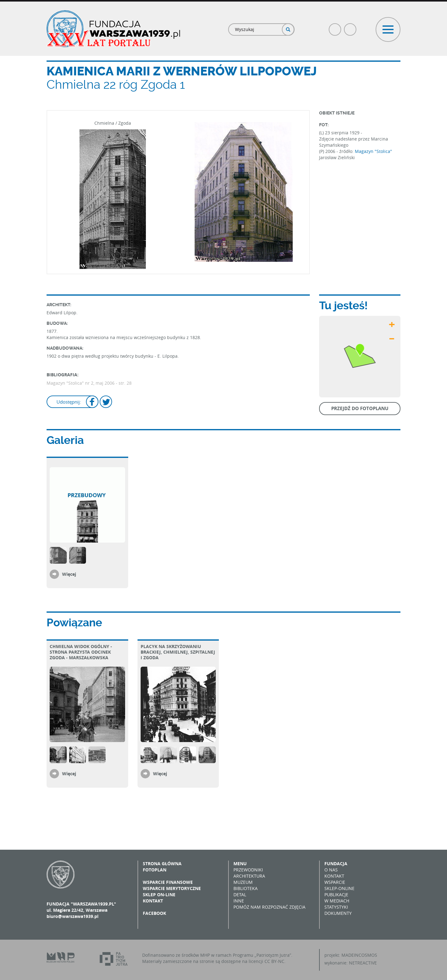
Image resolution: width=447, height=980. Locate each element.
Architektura (249, 876)
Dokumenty (338, 913)
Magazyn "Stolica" (373, 151)
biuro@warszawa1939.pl (72, 916)
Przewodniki (248, 870)
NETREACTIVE (363, 963)
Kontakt (153, 901)
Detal (240, 895)
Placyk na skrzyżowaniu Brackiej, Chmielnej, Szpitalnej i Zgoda (178, 652)
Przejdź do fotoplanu (360, 408)
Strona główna (162, 864)
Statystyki (336, 907)
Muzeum (243, 882)
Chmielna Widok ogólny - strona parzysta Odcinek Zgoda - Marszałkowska (81, 652)
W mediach (337, 901)
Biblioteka (246, 888)
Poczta (350, 27)
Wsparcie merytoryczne (172, 888)
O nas (331, 870)
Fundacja (336, 864)
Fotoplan (155, 870)
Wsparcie (335, 882)
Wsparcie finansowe (168, 882)
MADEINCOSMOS (359, 955)
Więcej (69, 574)
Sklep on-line (159, 895)
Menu (240, 864)
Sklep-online (339, 888)
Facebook (335, 27)
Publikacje (336, 895)
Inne (239, 901)
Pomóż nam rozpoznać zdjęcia (269, 907)
